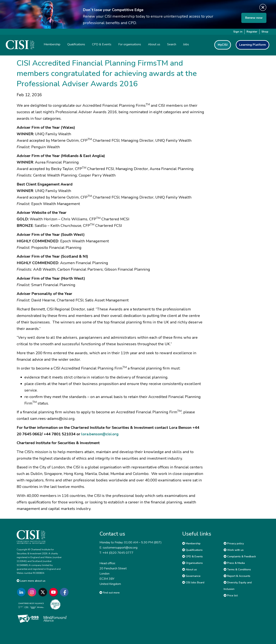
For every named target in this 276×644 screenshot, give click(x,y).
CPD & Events (193, 556)
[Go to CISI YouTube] (54, 592)
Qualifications (192, 550)
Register (252, 32)
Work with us (234, 550)
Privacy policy (234, 543)
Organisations (193, 563)
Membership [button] (52, 44)
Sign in (238, 32)
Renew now (254, 18)
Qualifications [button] (76, 44)
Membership (191, 543)
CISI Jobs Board (193, 583)
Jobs (186, 44)
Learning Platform (253, 45)
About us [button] (154, 44)
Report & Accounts (237, 576)
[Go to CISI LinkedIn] (22, 592)
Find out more (110, 593)
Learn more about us (31, 581)
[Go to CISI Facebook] (65, 592)
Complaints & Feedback (240, 556)
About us (190, 570)
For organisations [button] (130, 44)
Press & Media (234, 563)
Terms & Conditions (237, 570)
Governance (191, 576)
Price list (231, 596)
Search (172, 44)
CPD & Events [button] (102, 44)
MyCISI (223, 45)
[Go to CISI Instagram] (33, 592)
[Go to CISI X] (44, 592)
